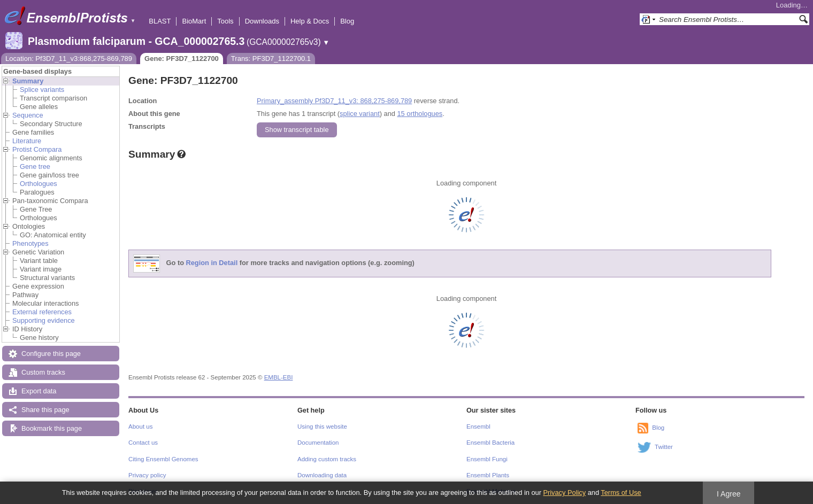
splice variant (360, 114)
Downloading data (322, 475)
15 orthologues (420, 114)
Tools (225, 21)
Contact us (143, 443)
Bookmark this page (52, 428)
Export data (39, 391)
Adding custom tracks (327, 459)
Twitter (664, 447)
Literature (27, 141)
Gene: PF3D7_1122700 (182, 59)
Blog (347, 21)
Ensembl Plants (488, 475)
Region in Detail (212, 263)
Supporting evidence (44, 320)
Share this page (45, 410)
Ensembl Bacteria (490, 443)
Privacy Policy (564, 493)
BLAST (160, 21)
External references (42, 312)
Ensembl (478, 427)
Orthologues (39, 184)
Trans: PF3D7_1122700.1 (271, 59)
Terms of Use (621, 493)
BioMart (194, 21)
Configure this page (51, 354)
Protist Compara (37, 149)
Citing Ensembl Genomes (163, 459)
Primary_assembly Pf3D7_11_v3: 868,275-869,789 (334, 101)
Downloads (262, 21)
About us (140, 427)
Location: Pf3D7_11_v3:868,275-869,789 (69, 59)
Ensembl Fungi (487, 459)
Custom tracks (43, 372)
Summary (28, 81)
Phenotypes (30, 243)
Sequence (28, 115)
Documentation (318, 443)
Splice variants (42, 90)
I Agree (729, 494)
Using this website (322, 427)
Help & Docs (310, 21)
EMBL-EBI (279, 377)
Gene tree (35, 166)
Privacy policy (147, 475)
